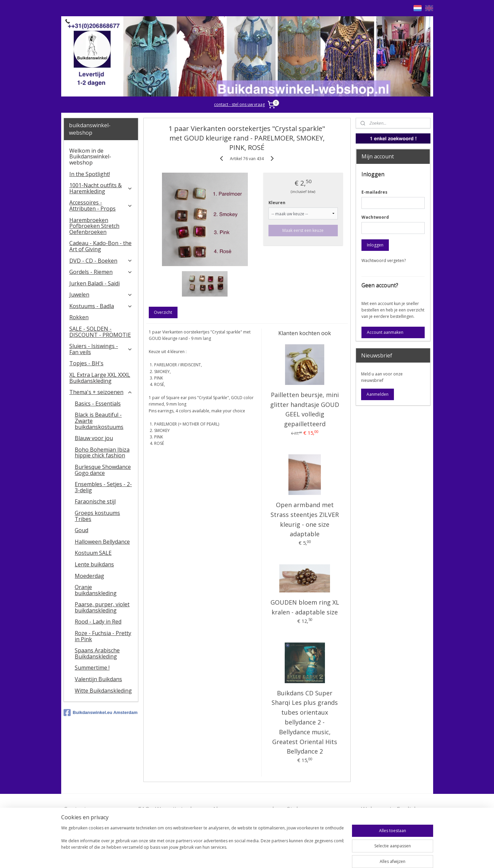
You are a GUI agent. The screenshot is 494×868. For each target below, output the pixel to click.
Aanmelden (378, 394)
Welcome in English (389, 809)
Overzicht (163, 312)
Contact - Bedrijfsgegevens (89, 813)
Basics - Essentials (98, 404)
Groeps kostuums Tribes (97, 516)
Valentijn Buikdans (98, 679)
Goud (81, 530)
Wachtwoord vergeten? (384, 261)
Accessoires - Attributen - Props (101, 205)
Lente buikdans (94, 564)
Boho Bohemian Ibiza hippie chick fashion (102, 453)
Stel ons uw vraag (312, 809)
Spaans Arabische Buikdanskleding (97, 653)
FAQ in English (382, 820)
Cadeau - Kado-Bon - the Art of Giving (100, 246)
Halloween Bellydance (102, 542)
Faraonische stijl (95, 501)
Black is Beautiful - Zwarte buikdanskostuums (99, 421)
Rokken (79, 317)
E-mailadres (374, 192)
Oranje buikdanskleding (96, 590)
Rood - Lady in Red (98, 622)
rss (246, 856)
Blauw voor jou (94, 438)
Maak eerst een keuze (303, 230)
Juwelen (101, 295)
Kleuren (277, 203)
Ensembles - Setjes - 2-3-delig (103, 487)
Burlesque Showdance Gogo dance (103, 470)
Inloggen (375, 245)
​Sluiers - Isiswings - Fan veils (101, 349)
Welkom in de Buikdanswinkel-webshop (90, 157)
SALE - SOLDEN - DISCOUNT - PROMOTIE (100, 332)
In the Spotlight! (90, 174)
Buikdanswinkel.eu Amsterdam (101, 713)
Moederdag (89, 576)
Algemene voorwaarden (247, 809)
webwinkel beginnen (272, 856)
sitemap (232, 856)
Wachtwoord (375, 217)
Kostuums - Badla (101, 306)
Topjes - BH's (86, 363)
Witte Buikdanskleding (103, 691)
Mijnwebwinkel (331, 856)
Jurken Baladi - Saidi (95, 283)
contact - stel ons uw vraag (239, 104)
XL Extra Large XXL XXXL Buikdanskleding (100, 378)
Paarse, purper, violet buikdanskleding (102, 607)
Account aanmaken (385, 332)
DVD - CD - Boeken (101, 261)
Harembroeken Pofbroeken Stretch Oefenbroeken (94, 226)
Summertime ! (92, 668)
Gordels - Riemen (101, 272)
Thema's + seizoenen (101, 392)
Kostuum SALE (93, 553)
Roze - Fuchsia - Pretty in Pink (103, 636)
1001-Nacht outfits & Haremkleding (101, 188)
